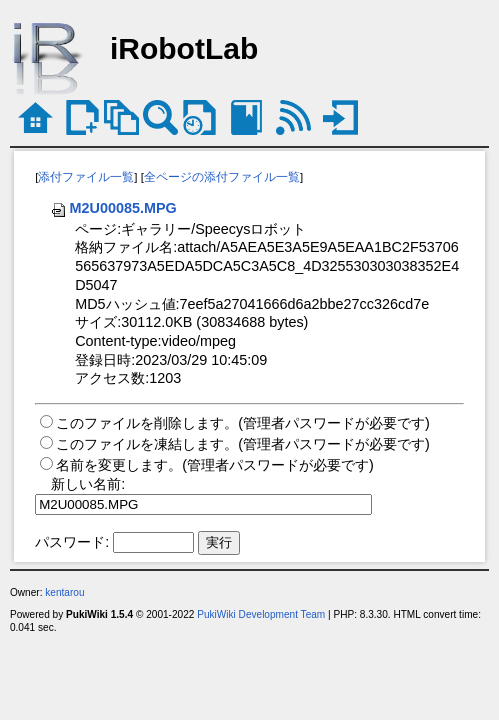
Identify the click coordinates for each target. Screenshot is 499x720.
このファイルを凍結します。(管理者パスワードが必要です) (243, 444)
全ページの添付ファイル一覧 (222, 177)
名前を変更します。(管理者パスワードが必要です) (215, 465)
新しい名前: (88, 484)
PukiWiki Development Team (261, 614)
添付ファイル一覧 (86, 177)
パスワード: (72, 542)
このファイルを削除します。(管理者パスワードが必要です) (243, 423)
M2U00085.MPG (113, 208)
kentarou (64, 592)
